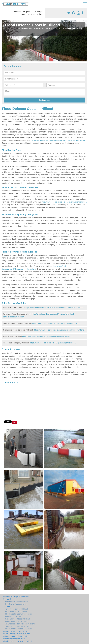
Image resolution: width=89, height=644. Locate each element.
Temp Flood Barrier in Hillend (16, 609)
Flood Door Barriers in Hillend (17, 621)
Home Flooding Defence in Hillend (17, 634)
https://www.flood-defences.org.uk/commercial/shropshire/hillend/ (59, 330)
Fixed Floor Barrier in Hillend (16, 611)
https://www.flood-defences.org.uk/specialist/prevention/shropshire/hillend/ (54, 308)
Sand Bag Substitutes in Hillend (17, 619)
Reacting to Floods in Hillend (16, 604)
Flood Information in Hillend (14, 639)
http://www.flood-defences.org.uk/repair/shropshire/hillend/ (64, 202)
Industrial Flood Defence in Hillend (17, 636)
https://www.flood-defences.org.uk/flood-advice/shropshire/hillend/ (48, 336)
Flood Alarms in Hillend (14, 616)
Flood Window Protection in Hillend (19, 629)
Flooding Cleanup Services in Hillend (18, 641)
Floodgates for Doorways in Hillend (19, 614)
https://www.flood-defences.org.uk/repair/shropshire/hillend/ (53, 343)
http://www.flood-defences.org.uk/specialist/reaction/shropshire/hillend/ (58, 140)
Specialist (7, 599)
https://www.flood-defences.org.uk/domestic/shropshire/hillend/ (56, 323)
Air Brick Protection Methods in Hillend (20, 624)
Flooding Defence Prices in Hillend (17, 631)
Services (7, 606)
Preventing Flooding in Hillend (17, 601)
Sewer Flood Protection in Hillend (18, 626)
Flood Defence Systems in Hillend (16, 596)
